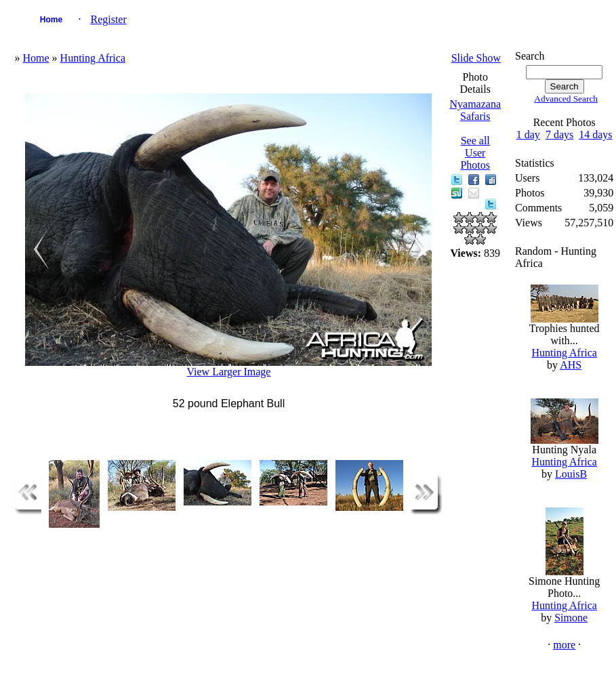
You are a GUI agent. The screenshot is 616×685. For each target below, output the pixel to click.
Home (51, 20)
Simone (571, 618)
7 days (559, 134)
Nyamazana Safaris (475, 110)
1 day (528, 134)
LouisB (571, 474)
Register (108, 19)
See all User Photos (475, 153)
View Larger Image (228, 372)
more (564, 645)
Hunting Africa (93, 58)
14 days (595, 134)
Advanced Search (566, 99)
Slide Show (476, 58)
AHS (571, 365)
